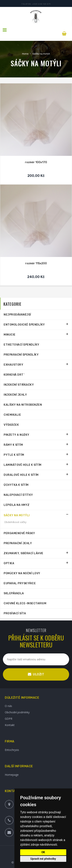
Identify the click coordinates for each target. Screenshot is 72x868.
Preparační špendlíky (21, 348)
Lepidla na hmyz (17, 498)
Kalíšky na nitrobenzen (23, 398)
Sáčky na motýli (41, 47)
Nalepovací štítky (18, 488)
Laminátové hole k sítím (23, 458)
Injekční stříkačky (19, 378)
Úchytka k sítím (16, 478)
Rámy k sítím (13, 438)
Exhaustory (13, 358)
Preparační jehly (18, 536)
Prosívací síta (15, 607)
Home (25, 47)
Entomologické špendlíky (24, 318)
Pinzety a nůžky (17, 428)
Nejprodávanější (17, 308)
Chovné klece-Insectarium (25, 596)
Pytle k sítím (14, 448)
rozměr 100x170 (36, 155)
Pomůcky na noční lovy (22, 566)
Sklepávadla (14, 586)
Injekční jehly (15, 388)
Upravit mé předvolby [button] (43, 859)
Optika (9, 556)
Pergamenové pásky (19, 526)
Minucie (10, 328)
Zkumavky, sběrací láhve (24, 546)
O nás (8, 699)
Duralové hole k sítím (21, 468)
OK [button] (43, 852)
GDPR (9, 712)
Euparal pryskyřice (20, 576)
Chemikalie (12, 408)
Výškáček (11, 418)
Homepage (12, 768)
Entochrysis (12, 743)
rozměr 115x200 (36, 256)
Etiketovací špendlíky (22, 338)
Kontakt (10, 718)
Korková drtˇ (14, 368)
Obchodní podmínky (17, 705)
